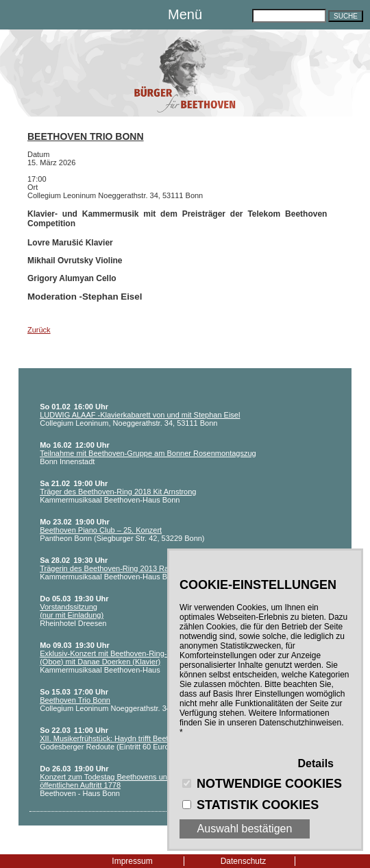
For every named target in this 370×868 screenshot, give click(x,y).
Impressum (132, 861)
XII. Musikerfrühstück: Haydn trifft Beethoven (114, 738)
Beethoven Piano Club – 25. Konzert (101, 530)
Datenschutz (244, 861)
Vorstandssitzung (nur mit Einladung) (72, 611)
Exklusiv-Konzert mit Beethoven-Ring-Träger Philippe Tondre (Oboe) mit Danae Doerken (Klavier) (141, 658)
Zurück (39, 330)
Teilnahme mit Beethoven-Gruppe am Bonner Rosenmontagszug (148, 453)
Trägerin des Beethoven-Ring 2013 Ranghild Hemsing (130, 568)
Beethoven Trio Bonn (86, 136)
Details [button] (316, 763)
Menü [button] (185, 14)
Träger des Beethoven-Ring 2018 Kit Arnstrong (118, 492)
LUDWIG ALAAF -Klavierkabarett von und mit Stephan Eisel (140, 415)
